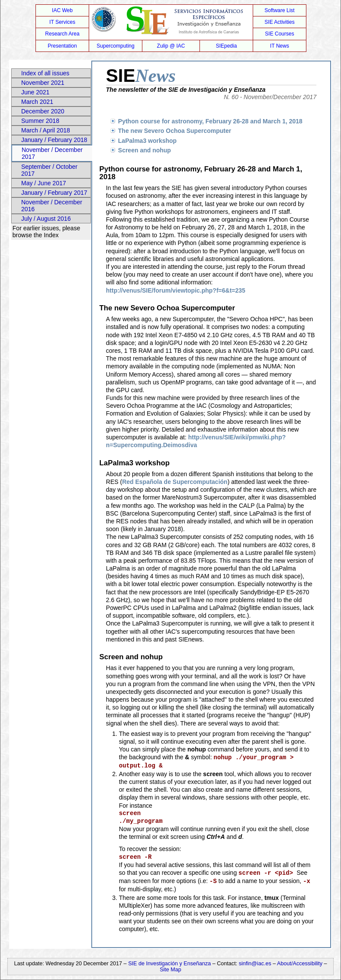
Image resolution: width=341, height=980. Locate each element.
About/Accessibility (301, 964)
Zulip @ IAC (171, 46)
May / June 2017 (44, 183)
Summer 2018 (40, 121)
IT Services (62, 22)
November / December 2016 (52, 206)
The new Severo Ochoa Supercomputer (175, 131)
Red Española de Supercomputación (175, 482)
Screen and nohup (145, 150)
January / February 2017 (54, 193)
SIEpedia (227, 46)
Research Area (62, 34)
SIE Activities (279, 22)
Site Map (170, 970)
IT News (280, 46)
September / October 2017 (49, 170)
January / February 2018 (54, 140)
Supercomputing (115, 46)
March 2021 (37, 102)
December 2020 (43, 111)
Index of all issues (45, 73)
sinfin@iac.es (255, 964)
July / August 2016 (46, 219)
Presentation (62, 46)
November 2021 (43, 83)
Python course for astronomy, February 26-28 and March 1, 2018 (210, 121)
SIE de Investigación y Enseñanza (169, 964)
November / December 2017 (52, 153)
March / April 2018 (46, 130)
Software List (279, 10)
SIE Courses (279, 34)
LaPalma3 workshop (147, 141)
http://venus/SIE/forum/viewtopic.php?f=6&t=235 (176, 290)
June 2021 (35, 92)
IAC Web (62, 10)
